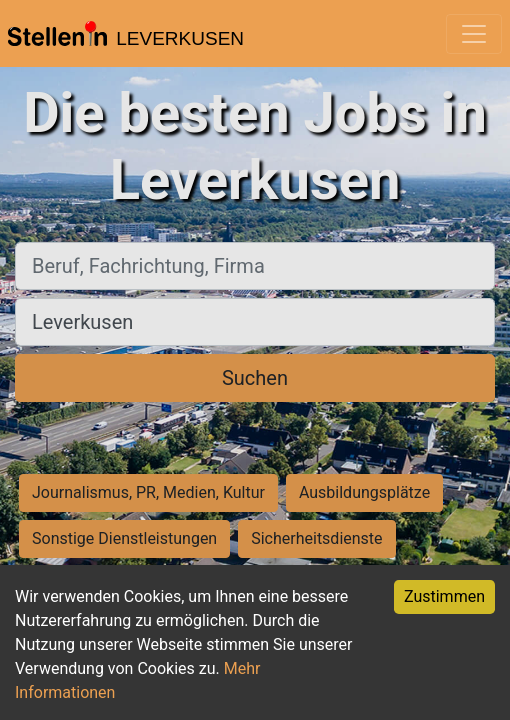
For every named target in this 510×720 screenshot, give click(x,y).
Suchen (255, 378)
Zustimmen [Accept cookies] (444, 596)
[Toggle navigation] (474, 34)
